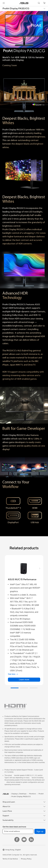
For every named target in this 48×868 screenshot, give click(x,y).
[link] (24, 3)
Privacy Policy (26, 859)
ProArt (41, 794)
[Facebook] (17, 839)
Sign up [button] (40, 831)
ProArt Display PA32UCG (16, 9)
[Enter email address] (18, 831)
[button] (4, 3)
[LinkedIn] (31, 839)
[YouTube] (24, 839)
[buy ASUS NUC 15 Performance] (22, 579)
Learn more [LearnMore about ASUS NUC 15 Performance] (24, 680)
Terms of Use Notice (10, 859)
